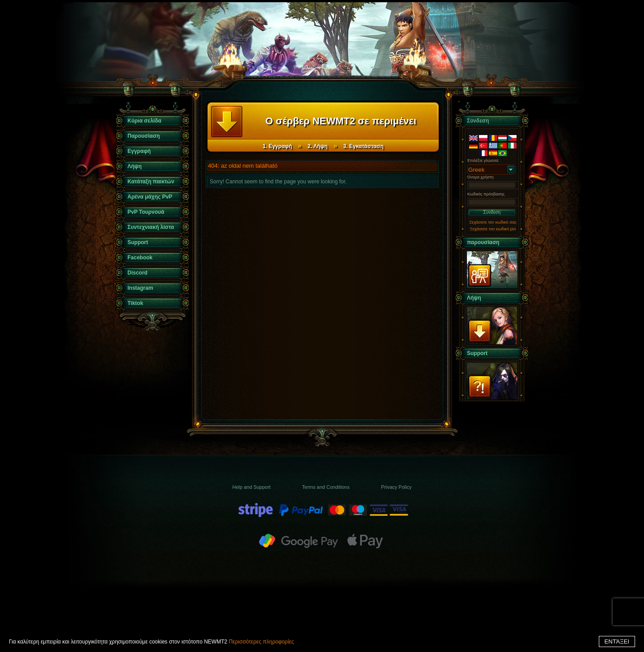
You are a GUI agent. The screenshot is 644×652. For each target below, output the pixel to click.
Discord (138, 273)
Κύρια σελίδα (144, 121)
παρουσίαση (483, 242)
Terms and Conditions (326, 487)
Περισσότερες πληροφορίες (261, 642)
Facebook (140, 258)
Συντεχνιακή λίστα (151, 227)
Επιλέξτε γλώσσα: (483, 161)
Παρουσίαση (144, 136)
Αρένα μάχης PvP (150, 197)
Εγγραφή (139, 151)
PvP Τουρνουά (146, 212)
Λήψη (135, 166)
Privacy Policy (396, 487)
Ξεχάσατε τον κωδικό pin (493, 229)
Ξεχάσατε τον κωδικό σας (493, 222)
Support (138, 242)
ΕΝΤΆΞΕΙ (617, 641)
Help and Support (252, 487)
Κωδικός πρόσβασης (486, 194)
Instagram (140, 288)
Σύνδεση (492, 212)
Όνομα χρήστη (480, 177)
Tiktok (135, 303)
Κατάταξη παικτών (151, 182)
